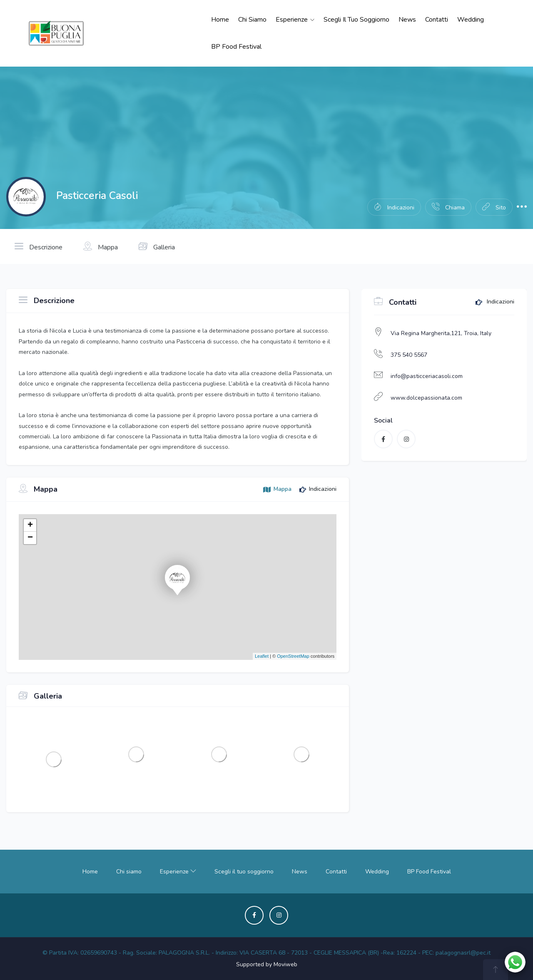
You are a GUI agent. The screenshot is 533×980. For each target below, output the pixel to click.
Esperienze (295, 20)
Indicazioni (495, 302)
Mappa (101, 246)
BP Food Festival (236, 47)
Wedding (471, 20)
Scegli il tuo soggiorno (356, 20)
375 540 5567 (409, 355)
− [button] (30, 538)
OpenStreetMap (293, 656)
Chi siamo (252, 20)
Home (220, 20)
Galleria (157, 246)
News (407, 20)
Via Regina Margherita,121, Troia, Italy (441, 333)
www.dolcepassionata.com (426, 398)
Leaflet (262, 656)
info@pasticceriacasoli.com (427, 376)
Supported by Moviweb (267, 964)
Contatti (437, 20)
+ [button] (30, 525)
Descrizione (39, 246)
